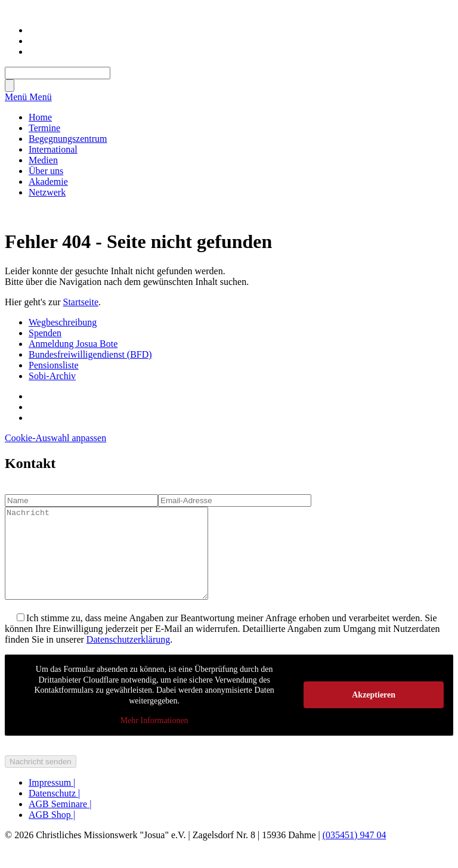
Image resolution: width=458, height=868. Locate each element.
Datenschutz (54, 811)
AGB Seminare (60, 822)
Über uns (46, 171)
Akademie (48, 182)
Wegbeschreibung (63, 322)
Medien (43, 160)
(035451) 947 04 (355, 853)
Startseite (81, 302)
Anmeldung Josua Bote (73, 344)
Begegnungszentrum (68, 139)
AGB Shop (52, 833)
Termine (44, 128)
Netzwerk (47, 192)
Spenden (45, 333)
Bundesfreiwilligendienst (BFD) (90, 354)
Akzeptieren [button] (374, 713)
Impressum (52, 800)
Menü (17, 97)
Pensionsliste (54, 365)
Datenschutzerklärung (128, 657)
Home (40, 117)
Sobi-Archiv (52, 376)
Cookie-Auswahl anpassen (55, 438)
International (53, 149)
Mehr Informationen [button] (154, 738)
